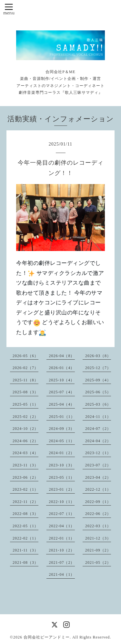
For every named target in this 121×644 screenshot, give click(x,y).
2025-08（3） (25, 392)
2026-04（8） (62, 356)
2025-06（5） (98, 392)
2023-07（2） (98, 465)
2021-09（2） (98, 550)
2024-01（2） (62, 453)
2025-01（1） (62, 417)
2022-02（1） (25, 538)
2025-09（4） (98, 380)
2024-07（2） (98, 429)
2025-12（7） (98, 368)
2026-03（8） (98, 356)
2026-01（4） (62, 368)
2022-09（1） (98, 502)
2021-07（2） (62, 562)
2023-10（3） (62, 465)
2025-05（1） (25, 404)
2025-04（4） (62, 404)
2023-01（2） (62, 489)
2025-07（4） (62, 392)
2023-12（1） (98, 453)
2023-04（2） (98, 477)
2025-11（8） (25, 380)
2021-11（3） (25, 550)
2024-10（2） (25, 429)
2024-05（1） (62, 441)
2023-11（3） (25, 465)
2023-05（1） (62, 477)
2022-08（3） (25, 514)
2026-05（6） (25, 356)
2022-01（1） (62, 538)
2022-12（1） (98, 489)
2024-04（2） (98, 441)
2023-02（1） (25, 489)
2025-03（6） (98, 404)
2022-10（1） (62, 502)
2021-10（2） (62, 550)
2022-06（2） (98, 514)
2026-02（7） (25, 368)
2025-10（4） (62, 380)
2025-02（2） (25, 417)
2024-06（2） (25, 441)
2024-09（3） (62, 429)
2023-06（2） (25, 477)
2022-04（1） (62, 526)
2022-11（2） (25, 502)
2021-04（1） (62, 574)
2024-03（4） (25, 453)
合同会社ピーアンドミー (47, 637)
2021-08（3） (25, 562)
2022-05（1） (25, 526)
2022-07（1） (62, 514)
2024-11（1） (98, 417)
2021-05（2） (98, 562)
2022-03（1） (98, 526)
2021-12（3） (98, 538)
